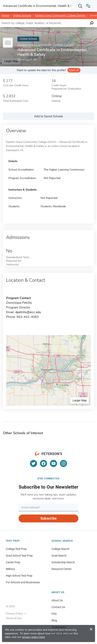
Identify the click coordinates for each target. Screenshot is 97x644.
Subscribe (48, 518)
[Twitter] (34, 463)
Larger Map (80, 400)
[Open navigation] (88, 6)
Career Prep (13, 562)
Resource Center (62, 569)
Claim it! (74, 70)
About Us (57, 600)
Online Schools (22, 15)
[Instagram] (63, 463)
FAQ (54, 614)
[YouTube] (53, 463)
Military (10, 569)
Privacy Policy (14, 614)
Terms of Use (14, 618)
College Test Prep (16, 549)
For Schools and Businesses (23, 582)
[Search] (80, 6)
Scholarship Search (63, 562)
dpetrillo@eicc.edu (28, 312)
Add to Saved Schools (48, 116)
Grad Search (59, 556)
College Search (60, 549)
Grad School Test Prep (19, 556)
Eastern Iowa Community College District (60, 15)
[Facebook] (44, 463)
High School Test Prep (19, 576)
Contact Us (58, 607)
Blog (54, 620)
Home (5, 15)
